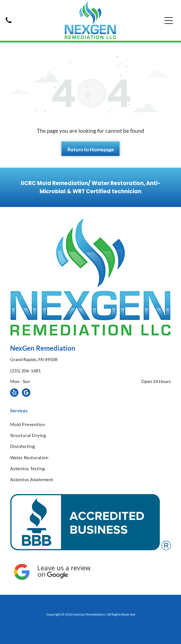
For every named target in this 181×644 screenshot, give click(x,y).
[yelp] (14, 393)
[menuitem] (90, 424)
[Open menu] (169, 21)
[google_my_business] (26, 393)
